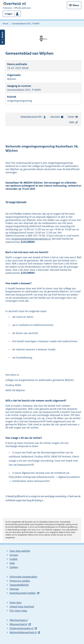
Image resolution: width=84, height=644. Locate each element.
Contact (14, 555)
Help (12, 563)
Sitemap (14, 589)
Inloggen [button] (9, 14)
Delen (74, 122)
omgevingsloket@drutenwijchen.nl (31, 239)
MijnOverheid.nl (19, 620)
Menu (76, 5)
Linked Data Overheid (22, 607)
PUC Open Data (18, 611)
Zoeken (14, 567)
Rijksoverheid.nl (18, 624)
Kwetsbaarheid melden (23, 593)
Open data (15, 602)
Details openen (2, 37)
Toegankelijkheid (19, 585)
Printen (73, 117)
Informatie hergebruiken (23, 577)
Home (6, 24)
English (14, 559)
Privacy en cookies (20, 581)
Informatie (57, 117)
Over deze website (20, 551)
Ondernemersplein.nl (21, 628)
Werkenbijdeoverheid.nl (23, 632)
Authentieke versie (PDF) (33, 117)
